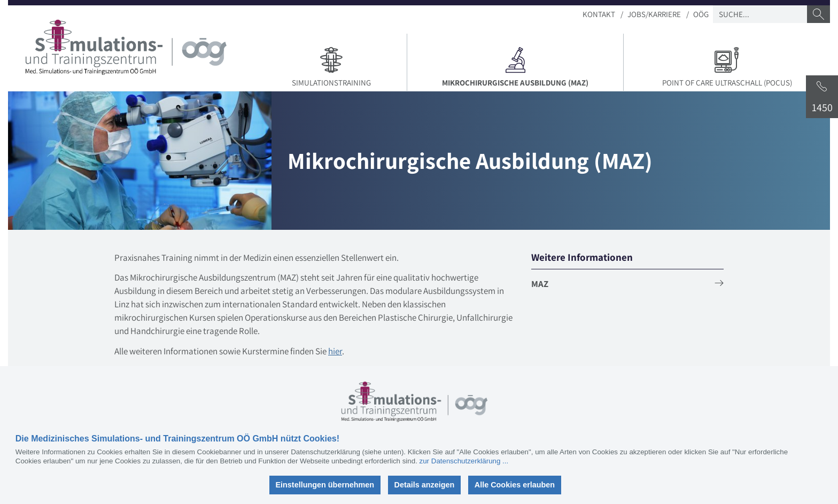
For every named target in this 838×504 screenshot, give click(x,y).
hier (335, 351)
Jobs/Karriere (654, 14)
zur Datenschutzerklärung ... (464, 461)
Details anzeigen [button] (425, 485)
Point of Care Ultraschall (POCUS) (727, 66)
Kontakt (599, 14)
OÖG (701, 14)
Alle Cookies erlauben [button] (515, 485)
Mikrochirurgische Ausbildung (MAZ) (519, 66)
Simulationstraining (331, 66)
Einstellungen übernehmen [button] (325, 485)
